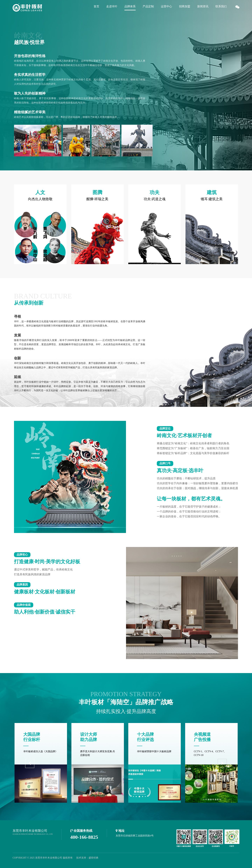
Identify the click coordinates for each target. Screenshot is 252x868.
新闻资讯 (203, 6)
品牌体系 (130, 6)
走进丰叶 (112, 6)
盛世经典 (93, 858)
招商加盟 (185, 6)
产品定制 (148, 6)
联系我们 (221, 6)
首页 (96, 6)
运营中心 (166, 6)
